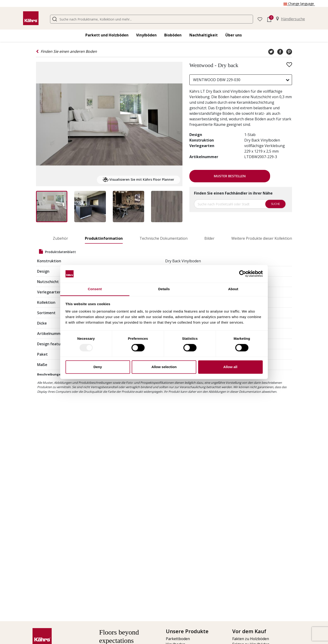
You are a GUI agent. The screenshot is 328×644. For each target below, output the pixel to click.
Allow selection (164, 367)
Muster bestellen (230, 176)
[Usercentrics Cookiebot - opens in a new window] (243, 274)
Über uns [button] (234, 35)
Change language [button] (299, 4)
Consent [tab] (95, 289)
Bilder (209, 238)
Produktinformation (104, 238)
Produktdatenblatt (57, 252)
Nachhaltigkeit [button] (204, 35)
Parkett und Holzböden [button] (107, 35)
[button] (260, 19)
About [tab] (233, 289)
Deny (98, 367)
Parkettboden (178, 639)
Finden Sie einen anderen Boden (66, 51)
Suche (275, 204)
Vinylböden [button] (146, 35)
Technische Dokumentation (164, 238)
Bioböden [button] (173, 35)
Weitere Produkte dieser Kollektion (262, 238)
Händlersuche (291, 19)
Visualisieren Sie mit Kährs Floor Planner (139, 180)
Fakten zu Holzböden (251, 639)
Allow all (230, 367)
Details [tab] (164, 289)
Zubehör (60, 238)
